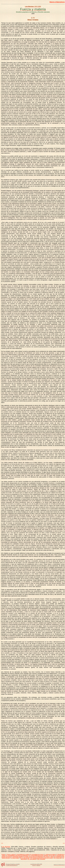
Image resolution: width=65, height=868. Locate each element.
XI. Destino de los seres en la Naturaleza (33, 857)
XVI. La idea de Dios (25, 858)
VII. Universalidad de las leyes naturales (39, 856)
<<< (2, 843)
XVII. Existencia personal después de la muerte (42, 858)
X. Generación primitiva (17, 857)
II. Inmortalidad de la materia (23, 854)
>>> (64, 843)
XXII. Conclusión (41, 859)
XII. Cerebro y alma (49, 857)
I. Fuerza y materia (10, 854)
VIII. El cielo (52, 856)
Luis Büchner (6, 847)
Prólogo (3, 854)
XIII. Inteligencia (58, 857)
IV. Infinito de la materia (50, 854)
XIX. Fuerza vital (58, 858)
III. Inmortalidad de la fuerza (37, 854)
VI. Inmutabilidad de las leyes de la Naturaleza (17, 856)
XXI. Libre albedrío (32, 859)
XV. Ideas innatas (15, 858)
